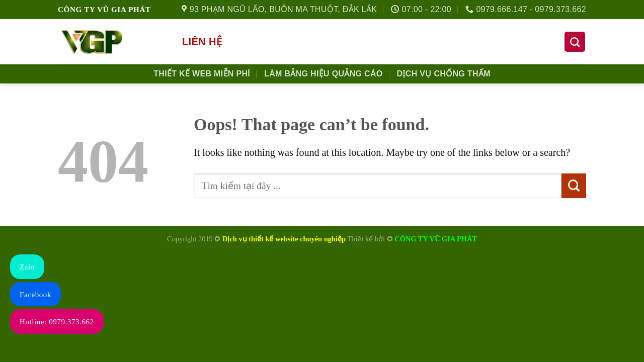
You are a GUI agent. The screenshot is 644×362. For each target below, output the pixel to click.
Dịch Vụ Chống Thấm (444, 74)
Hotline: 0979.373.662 (57, 322)
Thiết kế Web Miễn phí (202, 74)
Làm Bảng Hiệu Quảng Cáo (323, 74)
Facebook (35, 295)
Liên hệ (202, 42)
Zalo (27, 267)
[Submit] (574, 186)
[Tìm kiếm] (575, 42)
